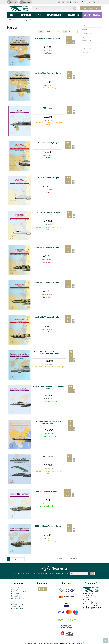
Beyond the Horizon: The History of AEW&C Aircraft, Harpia (49, 351)
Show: (65, 31)
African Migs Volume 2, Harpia (48, 72)
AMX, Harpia (48, 107)
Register (85, 28)
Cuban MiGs (48, 455)
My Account (86, 36)
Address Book (86, 39)
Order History (86, 47)
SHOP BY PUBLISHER (92, 14)
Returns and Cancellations (20, 591)
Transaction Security (18, 603)
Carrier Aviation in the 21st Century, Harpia (49, 386)
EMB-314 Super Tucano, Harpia (48, 525)
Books (12, 14)
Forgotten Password (89, 32)
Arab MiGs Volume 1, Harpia (47, 141)
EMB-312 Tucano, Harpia (47, 490)
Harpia (26, 19)
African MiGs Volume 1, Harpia (47, 37)
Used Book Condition (18, 597)
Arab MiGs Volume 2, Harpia (47, 176)
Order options (16, 595)
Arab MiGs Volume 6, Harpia (47, 316)
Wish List (85, 43)
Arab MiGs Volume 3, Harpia (48, 211)
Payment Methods (17, 593)
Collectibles (73, 14)
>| (22, 558)
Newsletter (85, 51)
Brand (18, 19)
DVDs (38, 14)
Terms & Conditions (18, 607)
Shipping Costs (16, 589)
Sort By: (41, 31)
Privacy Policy (15, 605)
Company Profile (16, 586)
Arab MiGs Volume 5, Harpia (47, 281)
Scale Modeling (53, 14)
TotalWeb (81, 642)
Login (84, 24)
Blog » (42, 588)
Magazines (26, 14)
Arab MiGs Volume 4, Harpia (47, 246)
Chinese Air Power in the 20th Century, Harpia (49, 421)
